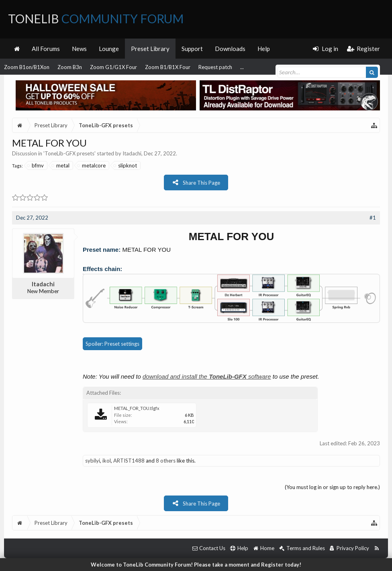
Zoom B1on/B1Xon (27, 67)
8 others (166, 461)
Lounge (109, 49)
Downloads (230, 49)
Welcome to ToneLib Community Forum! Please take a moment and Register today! (196, 565)
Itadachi (132, 153)
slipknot (126, 165)
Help (264, 49)
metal (61, 165)
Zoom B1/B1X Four (168, 67)
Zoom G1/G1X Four (113, 67)
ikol (107, 461)
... (242, 67)
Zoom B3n (70, 67)
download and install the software (207, 376)
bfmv (36, 165)
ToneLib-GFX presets (69, 153)
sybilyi (93, 461)
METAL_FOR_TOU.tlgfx (137, 408)
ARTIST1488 (129, 461)
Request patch (215, 67)
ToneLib (96, 18)
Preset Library (150, 49)
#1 (373, 218)
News (79, 49)
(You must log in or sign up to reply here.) (332, 487)
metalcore (92, 165)
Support (192, 49)
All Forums (46, 49)
